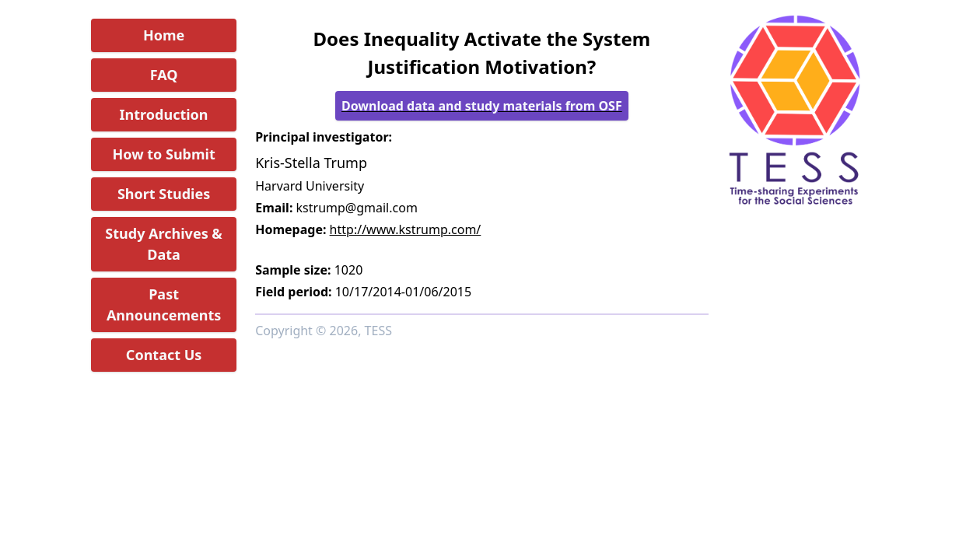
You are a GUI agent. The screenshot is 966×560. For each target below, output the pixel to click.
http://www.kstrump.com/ (406, 229)
